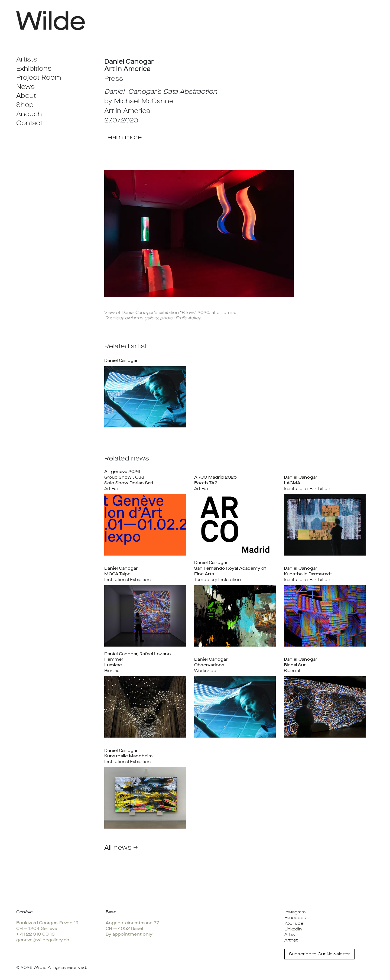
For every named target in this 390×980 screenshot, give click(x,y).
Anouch (29, 114)
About (26, 96)
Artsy (290, 934)
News (25, 87)
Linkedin (293, 929)
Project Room (39, 77)
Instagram (295, 912)
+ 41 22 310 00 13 (35, 934)
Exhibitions (34, 69)
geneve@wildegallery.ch (43, 940)
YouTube (294, 923)
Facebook (295, 918)
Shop (25, 105)
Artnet (291, 940)
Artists (27, 59)
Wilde (39, 967)
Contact (29, 123)
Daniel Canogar (121, 360)
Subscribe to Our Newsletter (319, 954)
